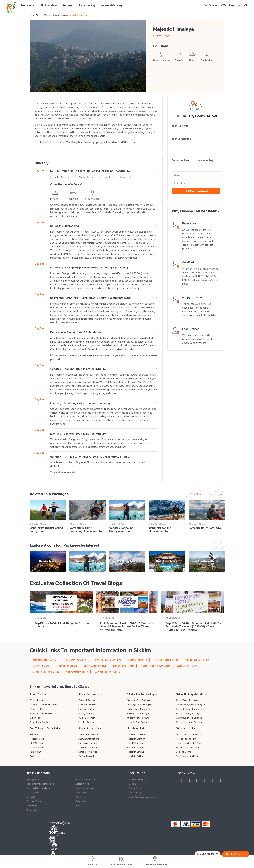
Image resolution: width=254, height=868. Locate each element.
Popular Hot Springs (67, 666)
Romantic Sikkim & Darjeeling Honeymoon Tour (87, 530)
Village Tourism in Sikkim (197, 660)
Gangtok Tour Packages (139, 700)
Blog (78, 806)
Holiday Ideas (49, 5)
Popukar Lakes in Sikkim (44, 660)
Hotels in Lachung (136, 739)
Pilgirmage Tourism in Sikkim (107, 660)
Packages (68, 5)
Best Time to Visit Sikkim (188, 734)
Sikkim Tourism (37, 700)
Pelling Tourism (86, 713)
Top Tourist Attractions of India (40, 784)
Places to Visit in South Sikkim (155, 666)
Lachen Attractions (88, 743)
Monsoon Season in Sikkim (46, 672)
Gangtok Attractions (89, 734)
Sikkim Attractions (90, 728)
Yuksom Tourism (87, 718)
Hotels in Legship (136, 752)
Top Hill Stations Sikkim (75, 660)
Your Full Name (180, 126)
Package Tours (33, 779)
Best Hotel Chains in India (38, 788)
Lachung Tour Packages (139, 705)
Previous (37, 59)
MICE (242, 6)
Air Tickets (81, 797)
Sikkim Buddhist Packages (189, 718)
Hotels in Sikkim (137, 728)
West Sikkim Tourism (187, 666)
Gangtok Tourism (87, 700)
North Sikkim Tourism (124, 666)
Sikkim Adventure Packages (190, 722)
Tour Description (181, 139)
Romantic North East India (205, 528)
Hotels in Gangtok (136, 734)
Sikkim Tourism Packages (142, 694)
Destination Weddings (219, 6)
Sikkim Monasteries (137, 660)
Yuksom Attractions (89, 747)
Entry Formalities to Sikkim (189, 743)
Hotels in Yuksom (136, 747)
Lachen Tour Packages (138, 709)
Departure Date (181, 160)
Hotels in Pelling (135, 756)
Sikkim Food (36, 718)
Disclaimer (133, 784)
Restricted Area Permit (187, 747)
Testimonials (82, 801)
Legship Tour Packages (139, 722)
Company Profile (34, 801)
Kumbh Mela (32, 810)
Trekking (34, 756)
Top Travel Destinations (87, 788)
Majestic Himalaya (78, 15)
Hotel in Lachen (135, 743)
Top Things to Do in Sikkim (46, 728)
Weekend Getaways (112, 5)
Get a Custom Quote (196, 191)
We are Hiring (135, 793)
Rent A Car (31, 797)
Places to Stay (87, 5)
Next (139, 59)
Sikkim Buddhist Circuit (95, 666)
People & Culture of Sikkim (43, 705)
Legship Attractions (89, 752)
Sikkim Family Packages (187, 700)
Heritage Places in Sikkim (166, 660)
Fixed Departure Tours (86, 779)
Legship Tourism (87, 722)
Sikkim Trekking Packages (189, 713)
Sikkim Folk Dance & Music (43, 713)
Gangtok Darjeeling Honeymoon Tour (121, 530)
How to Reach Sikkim (186, 739)
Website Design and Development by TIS (39, 850)
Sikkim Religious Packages (189, 709)
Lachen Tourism (86, 709)
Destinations (28, 5)
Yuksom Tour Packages (139, 718)
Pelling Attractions (88, 756)
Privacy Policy (135, 788)
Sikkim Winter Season (77, 672)
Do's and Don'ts (183, 752)
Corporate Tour (33, 793)
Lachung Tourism (87, 705)
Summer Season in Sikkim (107, 672)
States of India (83, 784)
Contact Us (32, 806)
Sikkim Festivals (38, 709)
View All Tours (197, 494)
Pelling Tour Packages (138, 713)
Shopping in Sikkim (39, 722)
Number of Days (206, 160)
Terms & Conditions (138, 779)
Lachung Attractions (89, 739)
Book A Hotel (82, 793)
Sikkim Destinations (90, 694)
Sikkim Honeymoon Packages (190, 705)
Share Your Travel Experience (142, 797)
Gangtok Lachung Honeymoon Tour (160, 530)
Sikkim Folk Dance (41, 666)
